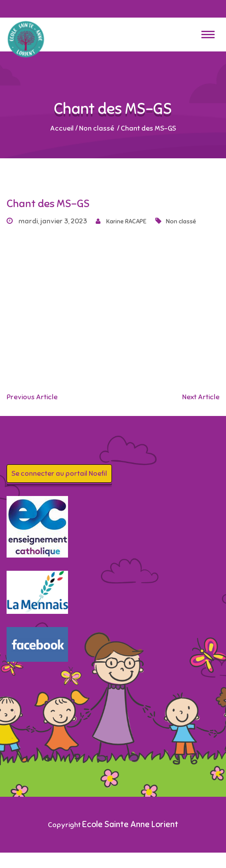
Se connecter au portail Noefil (59, 474)
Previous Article (32, 397)
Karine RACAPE (121, 221)
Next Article (201, 397)
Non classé (97, 128)
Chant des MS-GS (48, 204)
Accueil (62, 128)
